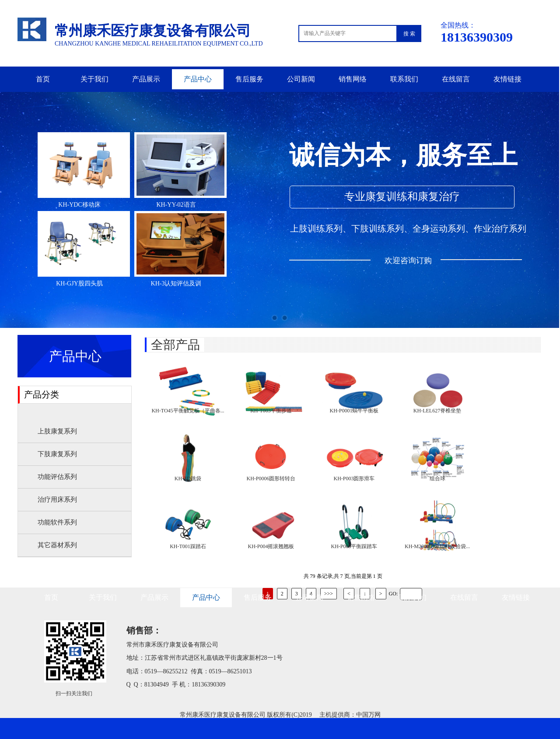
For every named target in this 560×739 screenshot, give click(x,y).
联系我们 (404, 79)
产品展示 (146, 79)
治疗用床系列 (57, 500)
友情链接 (507, 79)
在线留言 (456, 79)
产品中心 (198, 79)
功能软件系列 (57, 522)
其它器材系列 (57, 545)
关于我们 (94, 79)
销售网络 (353, 79)
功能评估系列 (57, 477)
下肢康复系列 (57, 454)
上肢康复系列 (57, 431)
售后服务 (249, 79)
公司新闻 (301, 79)
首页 (43, 79)
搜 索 (409, 34)
